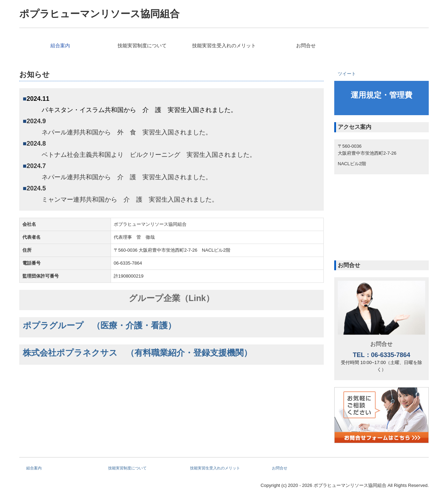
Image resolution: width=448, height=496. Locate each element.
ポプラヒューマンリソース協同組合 (99, 14)
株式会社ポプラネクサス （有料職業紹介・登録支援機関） (137, 353)
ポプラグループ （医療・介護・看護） (99, 325)
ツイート (347, 74)
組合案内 (60, 46)
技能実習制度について (142, 46)
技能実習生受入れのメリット (224, 46)
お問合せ (306, 46)
